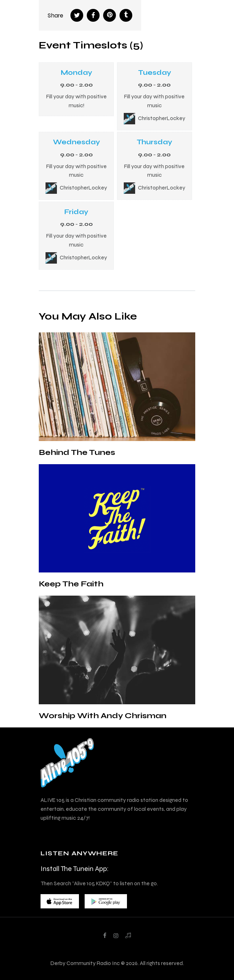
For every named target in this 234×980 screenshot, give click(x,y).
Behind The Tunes (77, 452)
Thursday (154, 142)
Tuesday (155, 72)
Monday (76, 72)
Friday (76, 212)
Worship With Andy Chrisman (103, 715)
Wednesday (76, 142)
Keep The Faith (71, 584)
